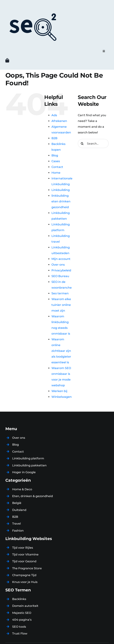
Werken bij (59, 391)
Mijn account (61, 259)
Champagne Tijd (24, 575)
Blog (55, 155)
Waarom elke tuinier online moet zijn (61, 305)
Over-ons (58, 265)
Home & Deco (22, 489)
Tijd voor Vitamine (25, 554)
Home (56, 173)
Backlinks (19, 599)
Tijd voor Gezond (24, 561)
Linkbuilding (61, 190)
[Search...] (93, 143)
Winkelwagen (62, 397)
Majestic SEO (22, 613)
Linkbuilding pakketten (29, 465)
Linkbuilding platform (28, 458)
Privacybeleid (61, 270)
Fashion (18, 531)
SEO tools (19, 627)
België (17, 503)
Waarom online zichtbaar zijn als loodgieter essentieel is (61, 351)
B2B (54, 138)
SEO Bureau (60, 276)
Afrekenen (59, 121)
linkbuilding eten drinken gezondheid (61, 201)
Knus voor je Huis (25, 582)
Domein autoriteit (25, 606)
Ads (54, 115)
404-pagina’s (22, 620)
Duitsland (19, 510)
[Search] (82, 143)
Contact (57, 167)
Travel (16, 524)
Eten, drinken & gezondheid (33, 496)
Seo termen (60, 293)
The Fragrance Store (27, 568)
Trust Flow (20, 633)
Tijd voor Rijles (23, 548)
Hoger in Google (24, 472)
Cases (56, 161)
